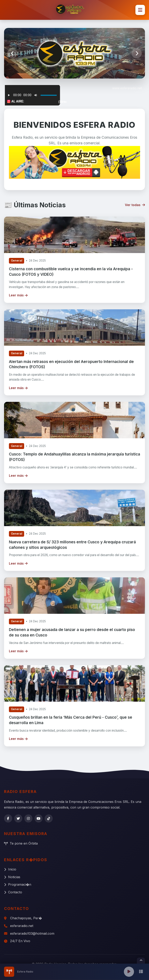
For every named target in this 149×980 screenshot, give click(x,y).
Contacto (13, 892)
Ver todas (135, 205)
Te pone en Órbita (21, 843)
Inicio (10, 869)
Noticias (12, 877)
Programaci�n (18, 884)
